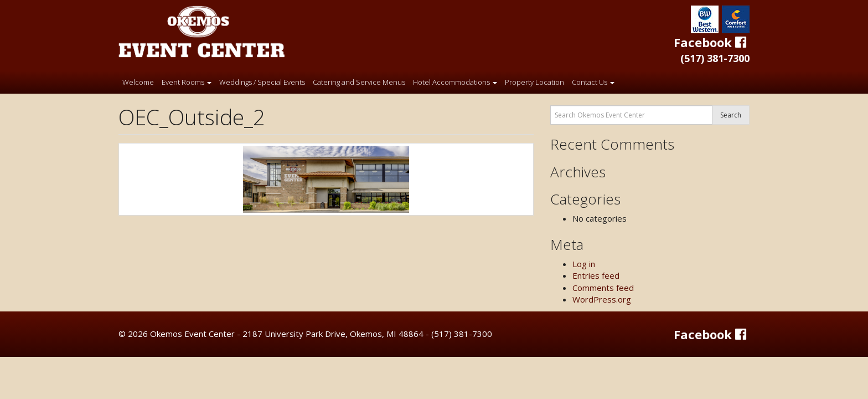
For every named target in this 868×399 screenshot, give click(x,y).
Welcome (138, 82)
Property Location (534, 82)
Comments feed (603, 288)
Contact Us (593, 82)
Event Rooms (187, 82)
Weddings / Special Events (262, 82)
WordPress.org (602, 299)
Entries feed (596, 275)
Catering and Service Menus (359, 82)
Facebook (712, 42)
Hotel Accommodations (455, 82)
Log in (584, 264)
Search (731, 115)
